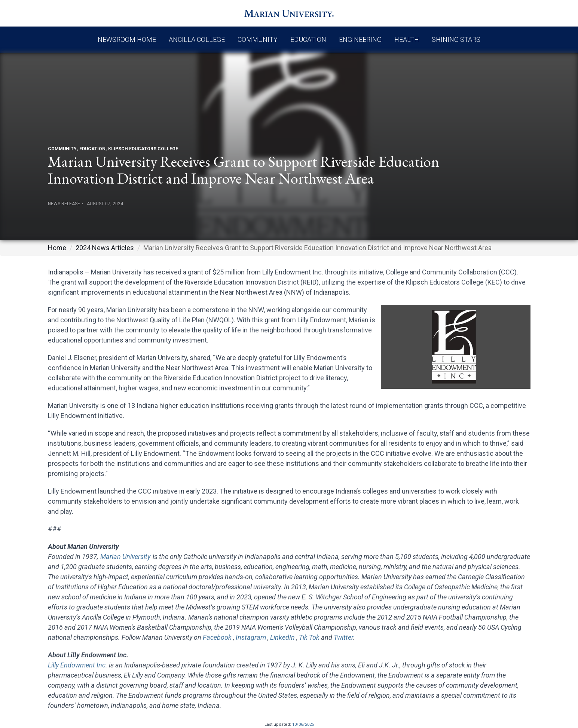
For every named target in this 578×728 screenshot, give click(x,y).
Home (57, 248)
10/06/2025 (303, 724)
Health (407, 39)
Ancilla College (197, 39)
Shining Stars (456, 39)
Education (308, 39)
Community (258, 39)
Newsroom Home (127, 39)
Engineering (360, 39)
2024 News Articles (105, 248)
